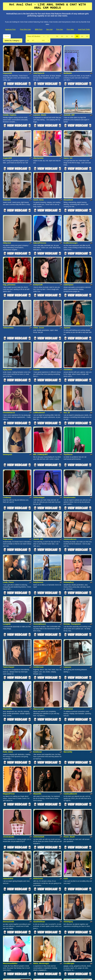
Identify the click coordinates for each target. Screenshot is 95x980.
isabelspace (68, 253)
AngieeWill (7, 142)
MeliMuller (68, 68)
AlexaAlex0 (68, 178)
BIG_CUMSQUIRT (41, 401)
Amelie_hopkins (10, 104)
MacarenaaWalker (10, 845)
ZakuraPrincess (40, 216)
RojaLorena (8, 475)
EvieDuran (38, 661)
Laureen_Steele (40, 104)
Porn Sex (60, 29)
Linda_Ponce (8, 513)
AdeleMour (68, 327)
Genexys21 (8, 401)
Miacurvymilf (39, 623)
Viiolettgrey (68, 809)
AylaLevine (7, 327)
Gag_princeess (9, 253)
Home (7, 36)
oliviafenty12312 (70, 920)
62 (72, 36)
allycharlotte (38, 142)
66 (28, 41)
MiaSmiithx (8, 623)
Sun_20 (67, 364)
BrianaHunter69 (9, 883)
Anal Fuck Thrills (84, 29)
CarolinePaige (39, 883)
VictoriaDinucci (40, 549)
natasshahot (8, 771)
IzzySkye (67, 883)
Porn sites (70, 29)
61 (67, 36)
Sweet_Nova (38, 178)
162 (43, 41)
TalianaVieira (8, 290)
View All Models (34, 36)
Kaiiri (66, 771)
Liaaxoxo (67, 587)
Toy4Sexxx (68, 401)
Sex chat (49, 29)
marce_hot (68, 142)
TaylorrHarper (9, 587)
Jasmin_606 (38, 475)
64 (82, 36)
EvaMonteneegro (71, 216)
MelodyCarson (39, 920)
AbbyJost (7, 216)
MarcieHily (68, 661)
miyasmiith (7, 68)
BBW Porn (39, 29)
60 (62, 36)
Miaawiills (37, 697)
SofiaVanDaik (39, 735)
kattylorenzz (38, 513)
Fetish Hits (47, 976)
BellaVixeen (38, 771)
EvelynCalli (38, 253)
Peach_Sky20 (69, 735)
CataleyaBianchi (70, 697)
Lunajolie (7, 549)
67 (33, 41)
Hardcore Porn (10, 29)
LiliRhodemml (39, 364)
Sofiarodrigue (39, 438)
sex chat (53, 956)
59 (57, 36)
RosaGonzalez (70, 438)
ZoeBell (36, 327)
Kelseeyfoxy (69, 513)
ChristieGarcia (9, 364)
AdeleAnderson (70, 475)
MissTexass (8, 920)
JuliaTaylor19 (39, 68)
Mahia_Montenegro (41, 845)
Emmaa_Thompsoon (72, 549)
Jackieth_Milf (69, 104)
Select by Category (13, 41)
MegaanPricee (9, 697)
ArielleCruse (38, 587)
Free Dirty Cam (25, 29)
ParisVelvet (68, 623)
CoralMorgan (69, 845)
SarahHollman (39, 809)
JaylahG (67, 290)
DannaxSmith (8, 809)
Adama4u (7, 178)
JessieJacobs (9, 735)
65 (87, 36)
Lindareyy (7, 438)
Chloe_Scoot (39, 290)
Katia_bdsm (8, 661)
